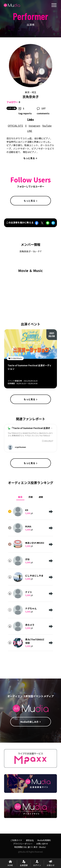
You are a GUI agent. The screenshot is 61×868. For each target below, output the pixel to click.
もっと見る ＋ (30, 158)
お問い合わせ (42, 844)
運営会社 (30, 840)
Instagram (34, 126)
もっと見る (31, 201)
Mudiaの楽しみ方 (31, 722)
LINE (30, 131)
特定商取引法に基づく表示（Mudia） (31, 847)
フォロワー (12, 102)
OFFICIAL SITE (15, 126)
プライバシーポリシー (23, 844)
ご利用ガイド (16, 840)
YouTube (47, 126)
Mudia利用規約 (44, 840)
